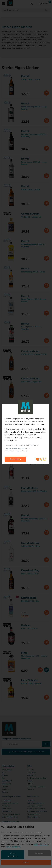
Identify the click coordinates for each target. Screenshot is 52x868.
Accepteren (15, 459)
